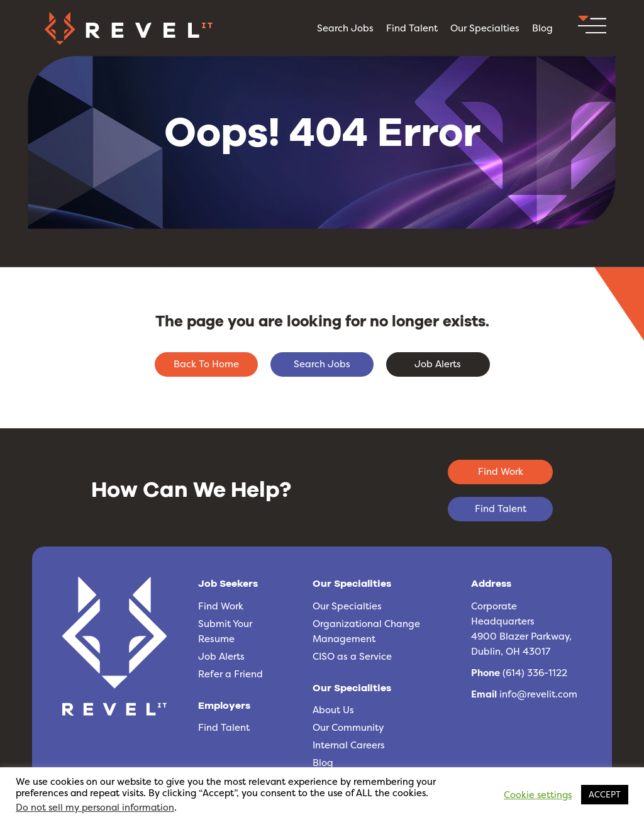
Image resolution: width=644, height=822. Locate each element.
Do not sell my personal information (95, 808)
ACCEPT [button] (605, 794)
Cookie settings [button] (538, 795)
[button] (592, 28)
